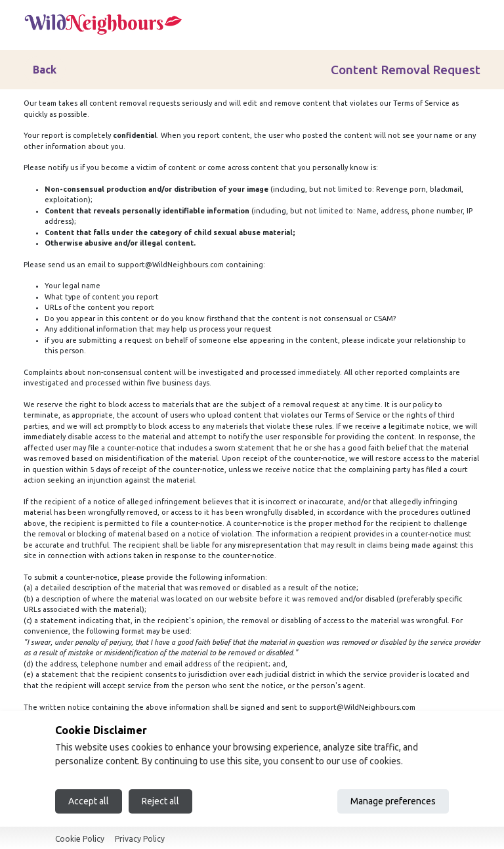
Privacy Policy (140, 839)
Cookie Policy (80, 839)
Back (45, 70)
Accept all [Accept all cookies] (89, 801)
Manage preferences (393, 801)
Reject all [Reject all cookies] (160, 801)
